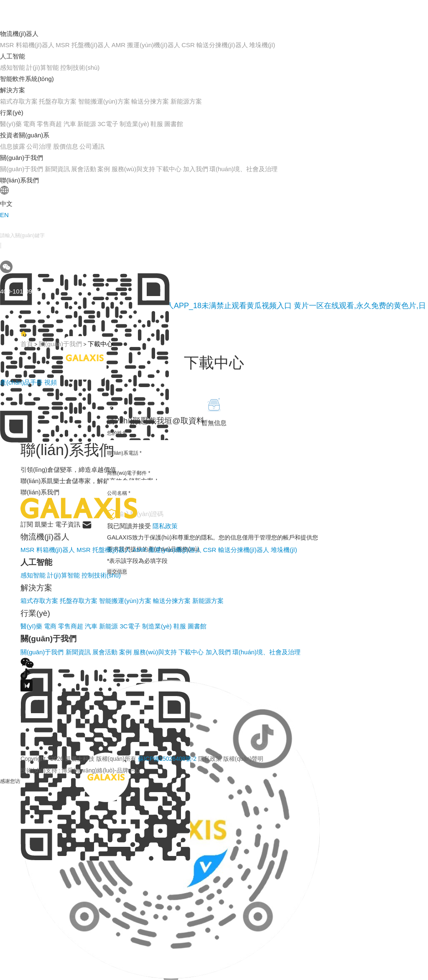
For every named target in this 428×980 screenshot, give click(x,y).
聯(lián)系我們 (19, 180)
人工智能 (13, 56)
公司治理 (39, 146)
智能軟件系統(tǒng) (27, 79)
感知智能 (13, 67)
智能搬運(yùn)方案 (104, 101)
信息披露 (13, 146)
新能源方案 (186, 101)
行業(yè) (12, 113)
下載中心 (169, 169)
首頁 (27, 344)
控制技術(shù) (80, 67)
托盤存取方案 (58, 101)
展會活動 (84, 169)
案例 (104, 169)
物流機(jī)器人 (19, 34)
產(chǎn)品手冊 (22, 382)
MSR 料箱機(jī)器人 (27, 45)
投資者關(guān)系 (25, 135)
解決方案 (13, 90)
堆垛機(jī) (262, 45)
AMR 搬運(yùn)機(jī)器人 (146, 45)
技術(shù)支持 (39, 770)
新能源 (87, 124)
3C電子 (108, 124)
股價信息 (66, 146)
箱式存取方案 (19, 101)
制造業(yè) (134, 124)
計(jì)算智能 (43, 67)
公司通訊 (92, 146)
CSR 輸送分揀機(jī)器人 (214, 45)
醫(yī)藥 (11, 124)
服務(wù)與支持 (133, 169)
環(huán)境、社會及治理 (266, 652)
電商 (29, 124)
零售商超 (49, 124)
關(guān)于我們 (22, 158)
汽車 (70, 124)
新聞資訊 (57, 169)
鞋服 (157, 124)
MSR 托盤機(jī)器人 (83, 45)
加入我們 (196, 169)
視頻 (51, 382)
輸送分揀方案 (150, 101)
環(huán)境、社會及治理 (243, 169)
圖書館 (174, 124)
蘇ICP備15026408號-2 (167, 759)
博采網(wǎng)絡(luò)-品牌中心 (101, 770)
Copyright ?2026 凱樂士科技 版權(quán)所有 (142, 759)
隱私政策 (210, 759)
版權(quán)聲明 (243, 759)
